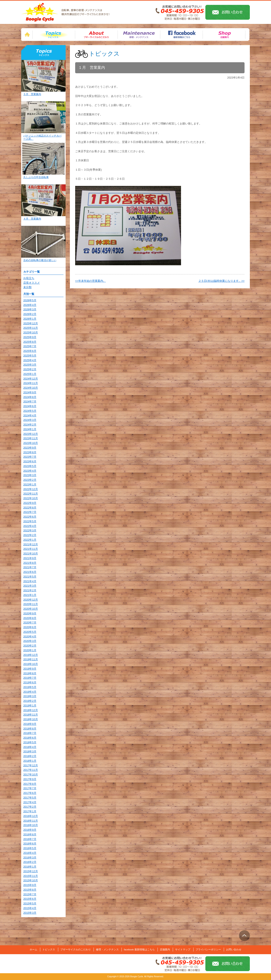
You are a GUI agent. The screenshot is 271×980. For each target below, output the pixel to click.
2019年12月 (31, 655)
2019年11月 (31, 659)
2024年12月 (31, 379)
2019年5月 (30, 687)
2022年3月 (30, 530)
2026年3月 (30, 309)
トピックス (54, 35)
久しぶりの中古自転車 (36, 177)
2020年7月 (30, 623)
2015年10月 (31, 880)
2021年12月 (31, 544)
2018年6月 (30, 738)
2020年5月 (30, 632)
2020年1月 (30, 650)
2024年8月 (30, 397)
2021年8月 (30, 563)
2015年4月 (30, 908)
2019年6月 (30, 682)
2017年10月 (31, 775)
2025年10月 (31, 332)
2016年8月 (30, 834)
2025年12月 (31, 323)
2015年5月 (30, 903)
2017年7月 (30, 788)
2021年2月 (30, 590)
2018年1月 (30, 761)
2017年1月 (30, 811)
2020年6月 (30, 627)
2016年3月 (30, 858)
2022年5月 (30, 521)
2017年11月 (31, 770)
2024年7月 (30, 402)
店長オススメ (32, 283)
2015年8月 (30, 890)
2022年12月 (31, 489)
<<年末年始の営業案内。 (91, 281)
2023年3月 (30, 475)
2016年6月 (30, 844)
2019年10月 (31, 664)
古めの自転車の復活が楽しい (40, 260)
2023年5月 (30, 466)
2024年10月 (31, 388)
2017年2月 (30, 807)
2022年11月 (31, 494)
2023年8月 (30, 452)
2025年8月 (30, 342)
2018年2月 (30, 756)
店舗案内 (165, 950)
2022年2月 (30, 535)
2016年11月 (31, 821)
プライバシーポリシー (208, 950)
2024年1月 (30, 429)
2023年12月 (31, 434)
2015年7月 (30, 894)
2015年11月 (31, 876)
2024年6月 (30, 406)
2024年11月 (31, 383)
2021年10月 (31, 554)
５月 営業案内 (32, 94)
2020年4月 (30, 637)
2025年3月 (30, 365)
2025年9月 (30, 337)
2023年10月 (31, 443)
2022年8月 (30, 508)
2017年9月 (30, 779)
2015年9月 (30, 885)
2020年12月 (31, 600)
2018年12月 (31, 710)
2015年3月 (30, 913)
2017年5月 (30, 798)
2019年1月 (30, 706)
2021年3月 (30, 586)
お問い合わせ (234, 950)
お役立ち (29, 278)
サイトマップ (183, 950)
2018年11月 (31, 715)
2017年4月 (30, 802)
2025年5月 (30, 356)
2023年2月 (30, 480)
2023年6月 (30, 461)
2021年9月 (30, 558)
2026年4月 (30, 305)
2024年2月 (30, 425)
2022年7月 (30, 512)
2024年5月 (30, 411)
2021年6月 (30, 572)
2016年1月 (30, 867)
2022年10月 (31, 498)
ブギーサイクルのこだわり (76, 950)
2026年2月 (30, 314)
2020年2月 (30, 646)
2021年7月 (30, 567)
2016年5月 (30, 848)
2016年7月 (30, 839)
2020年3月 (30, 641)
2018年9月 (30, 724)
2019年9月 (30, 669)
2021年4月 (30, 581)
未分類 (27, 287)
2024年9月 (30, 392)
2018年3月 (30, 751)
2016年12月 (31, 816)
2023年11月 (31, 438)
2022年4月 (30, 526)
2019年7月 (30, 678)
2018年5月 (30, 742)
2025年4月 (30, 360)
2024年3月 (30, 420)
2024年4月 (30, 415)
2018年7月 (30, 733)
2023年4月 (30, 471)
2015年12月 (31, 871)
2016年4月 (30, 853)
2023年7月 (30, 457)
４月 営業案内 (32, 219)
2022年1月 (30, 540)
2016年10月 (31, 825)
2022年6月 (30, 517)
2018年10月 (31, 719)
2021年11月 (31, 549)
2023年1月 (30, 484)
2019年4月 (30, 692)
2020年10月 (31, 609)
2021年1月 (30, 595)
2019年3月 (30, 696)
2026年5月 (30, 300)
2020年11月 (31, 604)
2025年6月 (30, 351)
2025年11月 (31, 328)
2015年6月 (30, 899)
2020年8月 (30, 618)
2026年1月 (30, 319)
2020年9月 (30, 613)
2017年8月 (30, 784)
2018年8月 (30, 729)
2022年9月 (30, 503)
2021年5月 (30, 577)
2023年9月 (30, 448)
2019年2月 (30, 701)
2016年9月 (30, 830)
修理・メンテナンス (107, 950)
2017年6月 (30, 793)
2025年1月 (30, 374)
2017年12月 (31, 765)
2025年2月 (30, 369)
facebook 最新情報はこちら (139, 950)
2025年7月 (30, 346)
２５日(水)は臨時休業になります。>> (221, 281)
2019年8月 (30, 673)
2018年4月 (30, 747)
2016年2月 (30, 862)
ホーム (33, 950)
